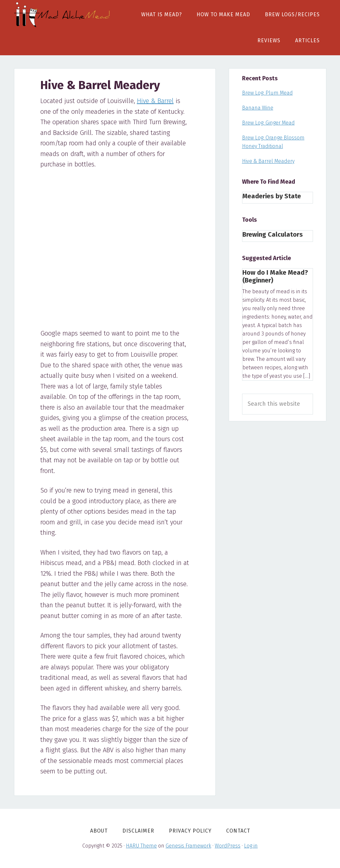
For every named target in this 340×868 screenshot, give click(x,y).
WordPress (228, 846)
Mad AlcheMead (63, 15)
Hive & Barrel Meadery (268, 161)
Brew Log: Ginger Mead (268, 123)
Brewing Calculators (273, 234)
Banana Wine (258, 108)
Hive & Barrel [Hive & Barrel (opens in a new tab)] (155, 101)
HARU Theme (141, 846)
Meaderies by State (272, 196)
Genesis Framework (188, 846)
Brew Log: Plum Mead (267, 93)
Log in (251, 846)
